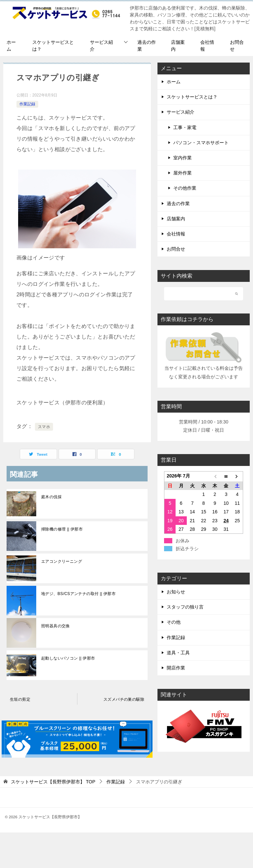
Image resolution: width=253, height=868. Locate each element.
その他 (174, 622)
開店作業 (176, 668)
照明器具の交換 (56, 626)
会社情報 (207, 46)
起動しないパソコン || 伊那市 (68, 658)
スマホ (44, 427)
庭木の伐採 (51, 497)
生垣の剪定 (20, 699)
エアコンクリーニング (62, 561)
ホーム (11, 46)
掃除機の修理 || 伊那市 (62, 529)
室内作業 (183, 158)
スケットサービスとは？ (53, 46)
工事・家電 (185, 127)
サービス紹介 (101, 46)
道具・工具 (178, 653)
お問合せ (237, 46)
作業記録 (27, 104)
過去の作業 (147, 46)
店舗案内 (178, 46)
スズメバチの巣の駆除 (124, 699)
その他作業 (185, 188)
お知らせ (176, 592)
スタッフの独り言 (185, 607)
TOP (53, 782)
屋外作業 (183, 173)
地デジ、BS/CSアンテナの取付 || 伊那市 (78, 594)
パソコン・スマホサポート (201, 143)
